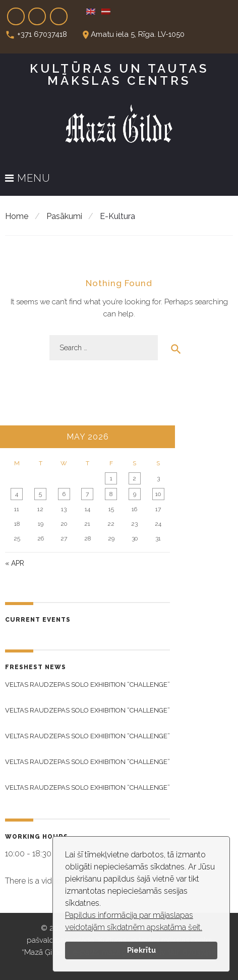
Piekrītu (141, 950)
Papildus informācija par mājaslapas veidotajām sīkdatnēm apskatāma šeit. (134, 921)
